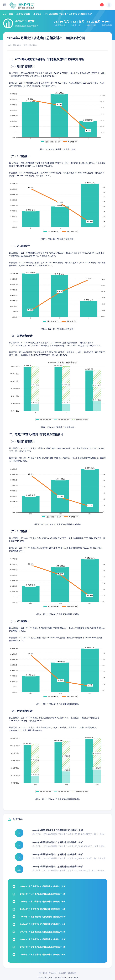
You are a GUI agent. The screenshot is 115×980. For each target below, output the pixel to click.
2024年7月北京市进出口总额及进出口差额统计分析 (43, 924)
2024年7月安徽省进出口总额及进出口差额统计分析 (43, 947)
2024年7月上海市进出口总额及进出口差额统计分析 (43, 909)
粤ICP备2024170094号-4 (66, 978)
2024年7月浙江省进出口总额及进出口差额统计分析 (43, 902)
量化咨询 (49, 978)
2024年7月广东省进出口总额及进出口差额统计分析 (43, 886)
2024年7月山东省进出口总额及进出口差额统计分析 (43, 917)
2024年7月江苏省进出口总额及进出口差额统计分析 (43, 894)
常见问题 (53, 973)
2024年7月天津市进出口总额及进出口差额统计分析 (43, 954)
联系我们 (72, 973)
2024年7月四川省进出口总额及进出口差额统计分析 (43, 939)
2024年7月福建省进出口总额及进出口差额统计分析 (43, 932)
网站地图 (62, 973)
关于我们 (43, 973)
